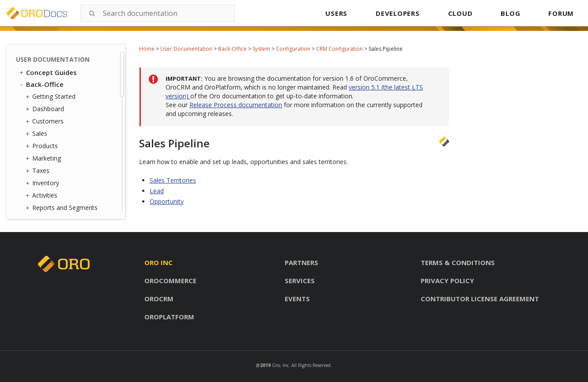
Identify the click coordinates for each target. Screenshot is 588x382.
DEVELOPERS (398, 13)
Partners (302, 262)
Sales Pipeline (72, 56)
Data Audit (54, 200)
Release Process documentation (236, 105)
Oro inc (158, 262)
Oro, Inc (280, 365)
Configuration (293, 49)
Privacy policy (447, 281)
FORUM (561, 13)
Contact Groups (61, 142)
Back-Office (232, 49)
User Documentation (186, 49)
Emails (46, 154)
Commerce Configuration (63, 72)
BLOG (510, 13)
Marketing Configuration (78, 88)
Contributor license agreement (480, 299)
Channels (52, 177)
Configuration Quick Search (74, 103)
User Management (63, 120)
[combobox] (158, 13)
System (261, 49)
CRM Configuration (339, 49)
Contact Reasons (63, 131)
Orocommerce (170, 281)
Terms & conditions (458, 262)
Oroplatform (169, 317)
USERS (336, 13)
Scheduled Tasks (63, 211)
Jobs (45, 188)
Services (300, 281)
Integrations (54, 165)
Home (147, 49)
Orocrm (159, 299)
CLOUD (460, 13)
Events (297, 299)
